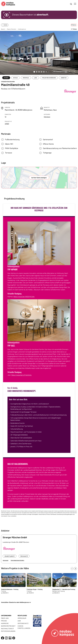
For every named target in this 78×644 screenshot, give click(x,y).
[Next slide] (74, 71)
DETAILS (15, 78)
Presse (4, 621)
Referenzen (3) (24, 556)
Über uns (5, 618)
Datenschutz (23, 623)
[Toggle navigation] (75, 4)
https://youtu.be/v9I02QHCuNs (24, 297)
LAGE (36, 78)
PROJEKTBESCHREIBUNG (49, 78)
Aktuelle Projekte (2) (10, 556)
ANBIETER (64, 78)
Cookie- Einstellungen (24, 627)
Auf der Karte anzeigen (39, 178)
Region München (12, 29)
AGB (19, 621)
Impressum (6, 560)
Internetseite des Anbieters (17, 560)
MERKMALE (26, 78)
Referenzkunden (8, 631)
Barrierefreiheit (8, 626)
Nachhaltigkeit (7, 629)
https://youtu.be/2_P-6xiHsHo (21, 375)
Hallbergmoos (22, 29)
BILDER (6, 78)
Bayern (3, 29)
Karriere (5, 623)
